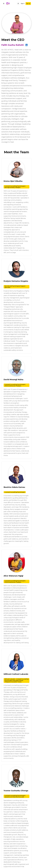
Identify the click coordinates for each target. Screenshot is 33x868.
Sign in (23, 3)
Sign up (28, 3)
